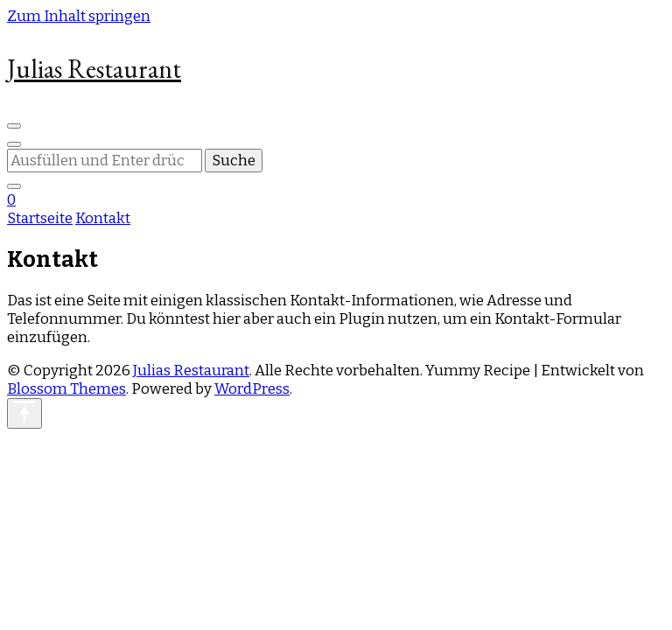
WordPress (252, 389)
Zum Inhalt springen (79, 16)
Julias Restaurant (94, 69)
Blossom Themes (66, 389)
